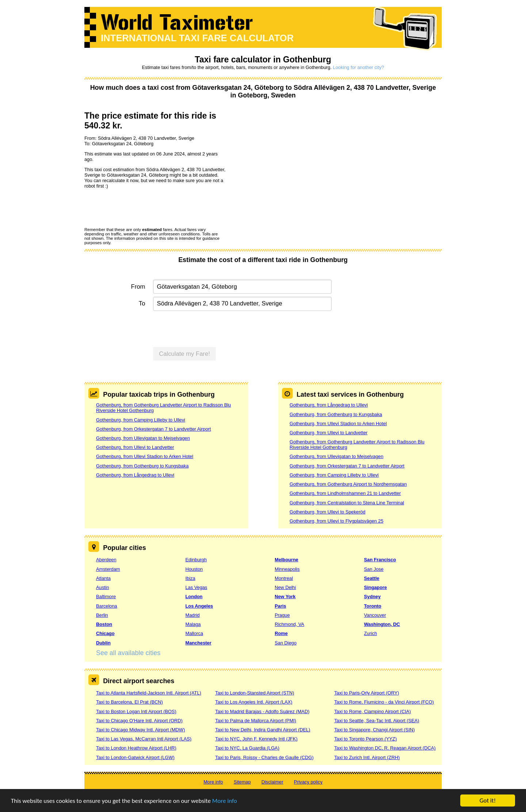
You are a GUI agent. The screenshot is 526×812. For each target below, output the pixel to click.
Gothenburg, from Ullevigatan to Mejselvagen (143, 438)
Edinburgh (196, 560)
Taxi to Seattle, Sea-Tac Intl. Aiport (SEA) (377, 721)
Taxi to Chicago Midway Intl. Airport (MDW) (140, 730)
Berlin (102, 615)
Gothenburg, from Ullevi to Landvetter (135, 447)
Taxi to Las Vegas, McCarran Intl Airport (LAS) (144, 739)
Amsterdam (108, 569)
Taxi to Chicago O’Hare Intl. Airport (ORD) (139, 721)
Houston (194, 569)
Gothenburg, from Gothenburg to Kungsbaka (142, 466)
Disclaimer (272, 782)
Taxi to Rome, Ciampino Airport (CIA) (373, 711)
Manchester (199, 643)
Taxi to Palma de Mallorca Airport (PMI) (256, 721)
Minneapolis (287, 569)
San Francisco (380, 560)
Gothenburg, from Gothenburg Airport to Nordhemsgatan (348, 484)
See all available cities (128, 653)
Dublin (103, 643)
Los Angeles (199, 606)
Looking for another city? (358, 67)
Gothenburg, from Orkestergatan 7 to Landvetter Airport (153, 429)
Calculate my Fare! (184, 354)
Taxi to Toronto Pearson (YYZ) (365, 739)
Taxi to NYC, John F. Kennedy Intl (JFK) (256, 739)
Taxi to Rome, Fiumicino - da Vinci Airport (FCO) (384, 702)
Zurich (371, 633)
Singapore (376, 587)
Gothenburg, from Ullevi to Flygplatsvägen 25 (337, 521)
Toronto (373, 606)
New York (285, 597)
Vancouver (375, 615)
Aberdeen (106, 560)
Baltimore (106, 597)
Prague (282, 615)
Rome (281, 633)
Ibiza (190, 578)
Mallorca (194, 633)
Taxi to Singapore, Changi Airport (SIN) (375, 730)
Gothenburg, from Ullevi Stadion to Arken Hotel (145, 456)
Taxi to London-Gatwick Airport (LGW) (135, 757)
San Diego (286, 643)
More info (225, 801)
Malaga (193, 624)
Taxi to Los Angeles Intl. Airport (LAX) (254, 702)
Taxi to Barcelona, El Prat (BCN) (129, 702)
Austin (103, 587)
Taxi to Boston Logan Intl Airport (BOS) (136, 711)
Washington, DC (382, 624)
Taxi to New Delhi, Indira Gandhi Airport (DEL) (263, 730)
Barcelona (107, 606)
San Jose (374, 569)
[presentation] (140, 208)
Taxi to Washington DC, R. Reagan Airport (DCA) (385, 748)
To (142, 303)
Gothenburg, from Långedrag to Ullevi (135, 475)
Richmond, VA (289, 624)
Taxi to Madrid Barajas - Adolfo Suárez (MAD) (262, 711)
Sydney (373, 597)
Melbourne (287, 560)
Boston (104, 624)
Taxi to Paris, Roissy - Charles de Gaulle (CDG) (264, 757)
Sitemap (242, 782)
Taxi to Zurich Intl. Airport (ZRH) (367, 757)
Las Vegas (197, 587)
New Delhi (285, 587)
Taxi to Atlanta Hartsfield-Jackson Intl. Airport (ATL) (149, 693)
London (194, 597)
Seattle (372, 578)
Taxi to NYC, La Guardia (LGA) (247, 748)
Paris (280, 606)
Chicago (105, 633)
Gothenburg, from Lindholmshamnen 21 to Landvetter (345, 493)
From (138, 287)
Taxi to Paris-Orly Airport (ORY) (367, 693)
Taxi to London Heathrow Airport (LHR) (136, 748)
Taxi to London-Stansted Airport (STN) (255, 693)
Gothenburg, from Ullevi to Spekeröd (328, 512)
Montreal (284, 578)
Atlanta (103, 578)
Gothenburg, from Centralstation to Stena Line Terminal (347, 503)
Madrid (193, 615)
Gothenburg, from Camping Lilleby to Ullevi (141, 420)
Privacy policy (308, 782)
